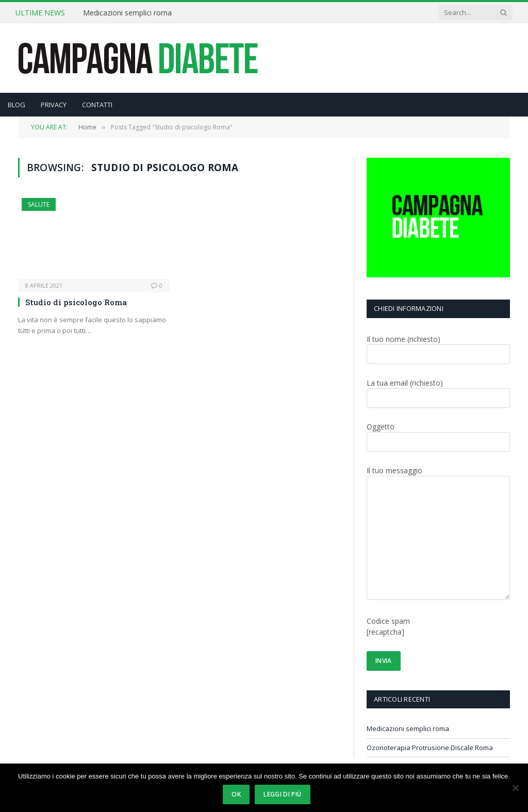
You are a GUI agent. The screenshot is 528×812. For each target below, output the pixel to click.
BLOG (16, 105)
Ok (236, 794)
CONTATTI (97, 105)
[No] (515, 788)
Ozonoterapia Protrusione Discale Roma (430, 748)
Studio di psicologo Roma (76, 302)
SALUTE (39, 204)
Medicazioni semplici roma (127, 13)
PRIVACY (54, 105)
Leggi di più (282, 794)
